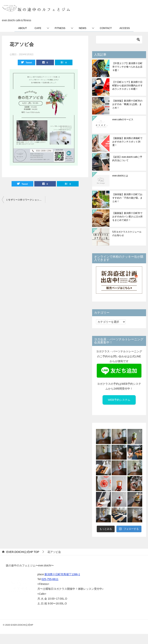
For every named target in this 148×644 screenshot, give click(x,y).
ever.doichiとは (120, 176)
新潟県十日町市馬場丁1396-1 (62, 574)
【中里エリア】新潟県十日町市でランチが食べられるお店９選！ (127, 67)
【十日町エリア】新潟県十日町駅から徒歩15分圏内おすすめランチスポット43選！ (127, 86)
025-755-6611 (50, 579)
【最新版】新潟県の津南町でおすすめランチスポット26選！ (127, 142)
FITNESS (60, 28)
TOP (23, 552)
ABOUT (23, 28)
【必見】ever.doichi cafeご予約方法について (127, 159)
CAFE (38, 28)
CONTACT (106, 28)
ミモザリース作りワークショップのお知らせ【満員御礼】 (25, 200)
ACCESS (125, 28)
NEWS (83, 28)
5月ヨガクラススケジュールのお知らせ (127, 234)
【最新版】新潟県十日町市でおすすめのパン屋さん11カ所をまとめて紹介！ (127, 217)
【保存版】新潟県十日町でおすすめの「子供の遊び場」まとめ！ (127, 198)
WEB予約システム (119, 400)
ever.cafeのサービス (123, 119)
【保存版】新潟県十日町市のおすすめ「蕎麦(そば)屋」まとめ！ (127, 104)
